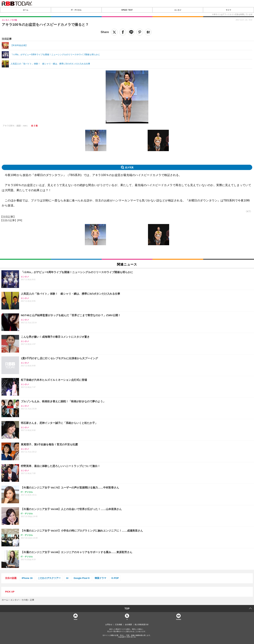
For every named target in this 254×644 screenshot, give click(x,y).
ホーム (26, 10)
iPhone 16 (27, 578)
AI (67, 578)
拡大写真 (129, 167)
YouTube (179, 619)
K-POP (115, 578)
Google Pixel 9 (81, 578)
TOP (127, 609)
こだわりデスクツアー (49, 578)
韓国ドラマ (100, 578)
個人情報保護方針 (142, 625)
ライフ (228, 10)
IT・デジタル (76, 10)
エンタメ (178, 10)
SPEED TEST (127, 10)
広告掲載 (119, 625)
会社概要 (128, 625)
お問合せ (109, 625)
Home (75, 619)
